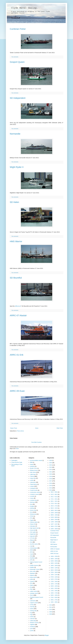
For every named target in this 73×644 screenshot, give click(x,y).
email (17, 449)
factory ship (33, 510)
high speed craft (34, 528)
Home (37, 428)
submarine (33, 601)
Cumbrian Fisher (18, 29)
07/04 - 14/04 (54, 577)
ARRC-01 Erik (17, 355)
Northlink (32, 558)
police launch (34, 577)
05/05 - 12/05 (54, 568)
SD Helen (14, 202)
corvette (32, 496)
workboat (32, 627)
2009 (51, 612)
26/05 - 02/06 (54, 563)
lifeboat (32, 540)
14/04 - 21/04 (54, 575)
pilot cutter (33, 571)
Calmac (32, 476)
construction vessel (35, 492)
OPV (31, 560)
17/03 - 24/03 (54, 582)
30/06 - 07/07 (54, 526)
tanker (32, 609)
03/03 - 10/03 (54, 586)
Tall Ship (32, 607)
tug (31, 613)
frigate (32, 520)
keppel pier (33, 534)
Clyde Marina (34, 484)
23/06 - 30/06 (54, 529)
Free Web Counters (36, 442)
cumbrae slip (33, 500)
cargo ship (33, 478)
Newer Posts (14, 428)
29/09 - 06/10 (54, 510)
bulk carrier (33, 472)
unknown (32, 619)
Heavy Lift (33, 524)
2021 (51, 472)
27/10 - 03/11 (54, 504)
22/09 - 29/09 (54, 513)
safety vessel (33, 591)
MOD (31, 550)
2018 (51, 479)
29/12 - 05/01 (54, 492)
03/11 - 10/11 (54, 501)
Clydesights (14, 460)
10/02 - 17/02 (54, 593)
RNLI (31, 589)
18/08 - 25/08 (54, 520)
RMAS (32, 585)
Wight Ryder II (17, 167)
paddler (32, 567)
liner (31, 542)
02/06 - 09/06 (54, 561)
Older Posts (60, 428)
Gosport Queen (17, 62)
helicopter (33, 526)
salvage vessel (34, 593)
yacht (32, 629)
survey (32, 605)
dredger (32, 506)
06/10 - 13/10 (54, 508)
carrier (32, 480)
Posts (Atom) (20, 431)
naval (32, 554)
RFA (31, 583)
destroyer (33, 502)
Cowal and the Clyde (17, 462)
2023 (51, 467)
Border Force (34, 468)
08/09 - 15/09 (54, 515)
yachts (32, 631)
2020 (51, 474)
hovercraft (33, 530)
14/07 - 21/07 (54, 524)
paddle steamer (34, 565)
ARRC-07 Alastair (18, 315)
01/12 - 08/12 (54, 494)
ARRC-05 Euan (17, 391)
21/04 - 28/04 (54, 572)
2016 (51, 483)
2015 (51, 486)
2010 (51, 610)
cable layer (33, 474)
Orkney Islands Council (36, 562)
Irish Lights (33, 532)
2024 (51, 465)
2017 (51, 481)
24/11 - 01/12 (54, 497)
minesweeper (34, 548)
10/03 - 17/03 (54, 584)
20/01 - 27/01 (54, 600)
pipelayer (32, 573)
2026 (51, 460)
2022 (51, 470)
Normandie (15, 134)
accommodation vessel (36, 460)
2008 (51, 614)
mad (31, 546)
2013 (51, 490)
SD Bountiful (16, 278)
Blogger (47, 635)
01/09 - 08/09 (54, 517)
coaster (32, 486)
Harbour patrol (34, 522)
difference (18, 306)
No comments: (15, 57)
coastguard (33, 488)
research (32, 581)
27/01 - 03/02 (54, 598)
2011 (51, 607)
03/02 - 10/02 (54, 595)
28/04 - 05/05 (54, 570)
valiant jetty (33, 621)
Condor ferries (34, 490)
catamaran (33, 482)
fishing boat (33, 514)
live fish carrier (34, 544)
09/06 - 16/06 (54, 559)
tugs (31, 615)
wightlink (32, 625)
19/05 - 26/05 (54, 566)
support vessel (34, 603)
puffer (32, 579)
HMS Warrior (16, 241)
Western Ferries (34, 623)
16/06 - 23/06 (54, 556)
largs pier (32, 536)
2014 (51, 488)
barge (32, 464)
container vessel (34, 494)
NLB (31, 556)
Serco (32, 595)
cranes (32, 498)
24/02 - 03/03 (54, 588)
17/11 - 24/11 (54, 499)
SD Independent (18, 98)
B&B (31, 462)
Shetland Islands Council (37, 597)
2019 (51, 476)
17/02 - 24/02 (54, 591)
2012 (51, 605)
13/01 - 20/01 (54, 602)
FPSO (32, 516)
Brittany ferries (34, 470)
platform (32, 575)
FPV (31, 518)
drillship (32, 508)
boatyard (32, 466)
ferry (31, 512)
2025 (51, 463)
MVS (31, 552)
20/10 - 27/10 (54, 506)
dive (31, 504)
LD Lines (32, 538)
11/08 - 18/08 (54, 522)
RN (31, 587)
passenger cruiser (35, 569)
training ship (33, 611)
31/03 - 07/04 (54, 579)
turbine (32, 617)
